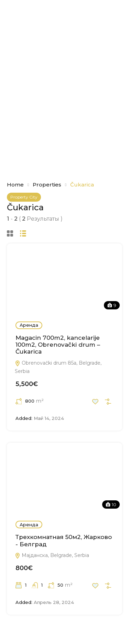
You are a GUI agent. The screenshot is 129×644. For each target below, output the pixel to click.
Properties (47, 185)
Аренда (29, 325)
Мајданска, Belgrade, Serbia (52, 555)
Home (15, 185)
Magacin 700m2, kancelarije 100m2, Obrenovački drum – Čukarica (58, 345)
